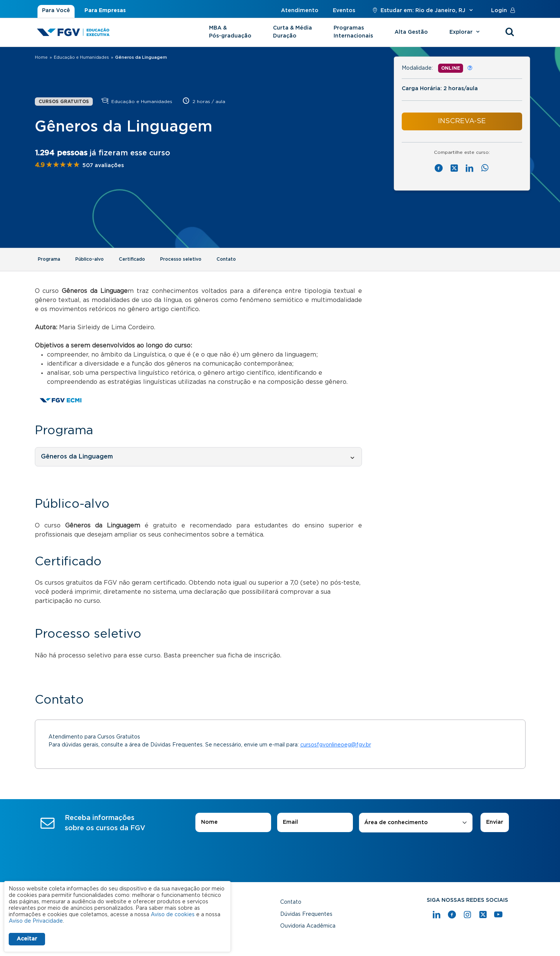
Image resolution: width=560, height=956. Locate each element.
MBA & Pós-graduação (230, 32)
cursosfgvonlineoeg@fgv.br (336, 745)
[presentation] (280, 854)
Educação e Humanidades (81, 57)
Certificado (132, 259)
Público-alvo (90, 259)
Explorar (466, 32)
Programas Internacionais (353, 32)
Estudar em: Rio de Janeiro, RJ (423, 11)
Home (41, 57)
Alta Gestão (411, 32)
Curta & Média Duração (292, 32)
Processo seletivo (181, 259)
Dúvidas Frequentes (306, 914)
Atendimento (300, 11)
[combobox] (416, 823)
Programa (49, 259)
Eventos (344, 11)
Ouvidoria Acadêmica (308, 926)
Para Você (56, 11)
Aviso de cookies (173, 915)
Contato (226, 259)
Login (505, 11)
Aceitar (27, 939)
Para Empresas (105, 11)
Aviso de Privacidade (36, 921)
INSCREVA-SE (462, 121)
